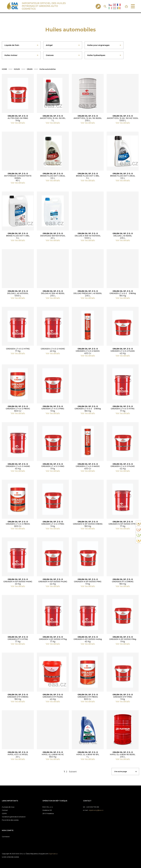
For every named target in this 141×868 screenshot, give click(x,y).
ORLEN (30, 69)
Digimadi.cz (53, 854)
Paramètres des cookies (10, 820)
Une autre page (121, 771)
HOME (4, 69)
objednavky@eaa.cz (96, 810)
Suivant (73, 772)
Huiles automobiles (48, 69)
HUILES (17, 69)
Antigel (49, 45)
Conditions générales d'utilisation (14, 817)
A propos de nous (8, 807)
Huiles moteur (11, 55)
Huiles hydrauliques (96, 55)
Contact (5, 810)
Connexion (6, 837)
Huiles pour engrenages (98, 45)
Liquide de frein (12, 45)
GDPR (4, 813)
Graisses (50, 55)
